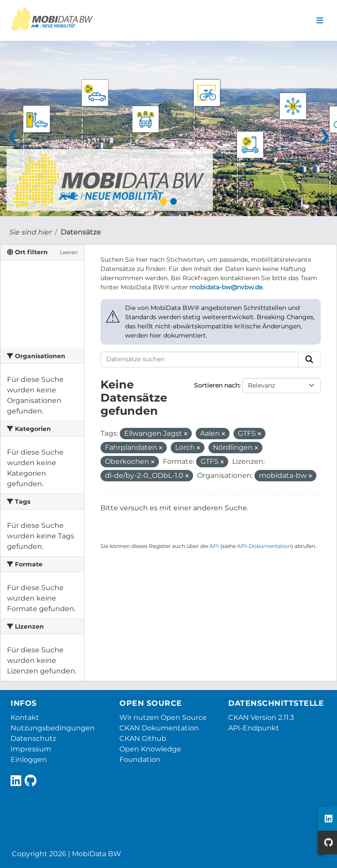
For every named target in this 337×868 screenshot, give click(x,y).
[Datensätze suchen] (200, 359)
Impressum (31, 749)
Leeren (69, 252)
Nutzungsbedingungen (53, 728)
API (214, 546)
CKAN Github (143, 738)
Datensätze (81, 232)
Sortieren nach (217, 385)
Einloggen (29, 759)
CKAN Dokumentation (159, 728)
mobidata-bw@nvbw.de (226, 287)
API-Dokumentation (264, 546)
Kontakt (25, 717)
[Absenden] (309, 359)
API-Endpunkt (254, 728)
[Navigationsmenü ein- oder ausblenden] (320, 21)
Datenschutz (33, 738)
